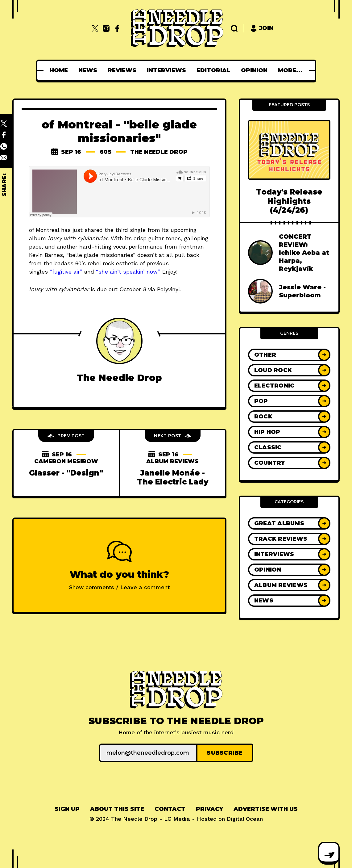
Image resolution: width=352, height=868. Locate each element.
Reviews (98, 70)
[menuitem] (35, 70)
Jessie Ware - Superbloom (302, 291)
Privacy (209, 809)
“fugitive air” (66, 272)
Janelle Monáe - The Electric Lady (173, 477)
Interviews (143, 70)
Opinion (230, 70)
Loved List (273, 70)
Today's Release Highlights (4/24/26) (289, 201)
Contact (170, 809)
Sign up (67, 809)
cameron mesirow (66, 461)
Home (35, 70)
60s (106, 152)
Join (262, 28)
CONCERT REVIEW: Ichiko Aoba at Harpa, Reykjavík (304, 253)
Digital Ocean (245, 819)
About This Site (117, 809)
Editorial (190, 70)
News (64, 70)
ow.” (155, 272)
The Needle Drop (159, 152)
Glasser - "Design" (66, 473)
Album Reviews (172, 461)
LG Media (177, 819)
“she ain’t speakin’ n (123, 272)
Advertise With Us (266, 809)
